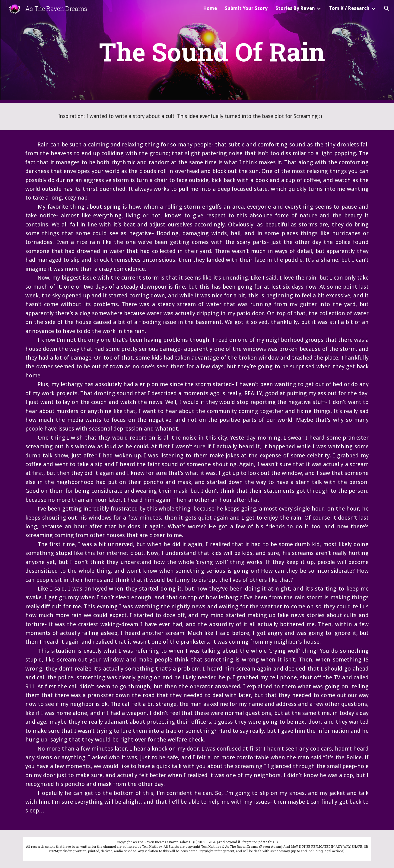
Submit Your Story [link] (246, 8)
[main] (212, 51)
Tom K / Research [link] (349, 8)
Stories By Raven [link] (295, 8)
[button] (387, 8)
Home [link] (210, 8)
